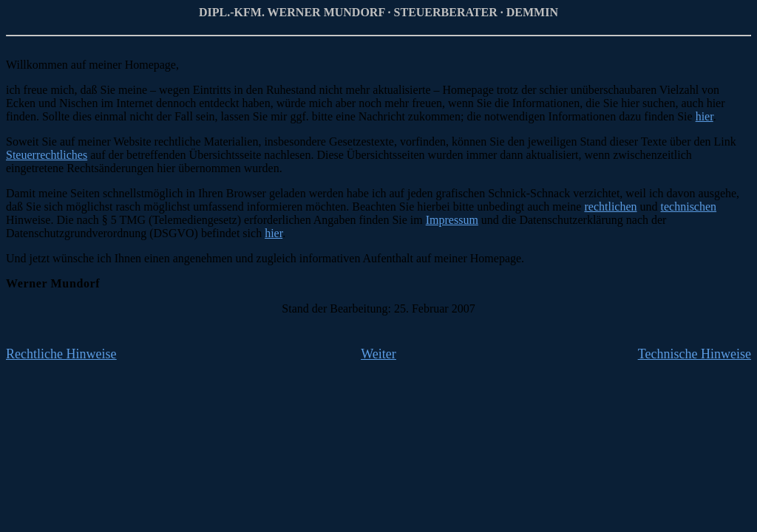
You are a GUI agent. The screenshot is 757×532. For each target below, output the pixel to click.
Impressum (452, 220)
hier (705, 116)
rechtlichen (610, 207)
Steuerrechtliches (47, 155)
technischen (689, 207)
